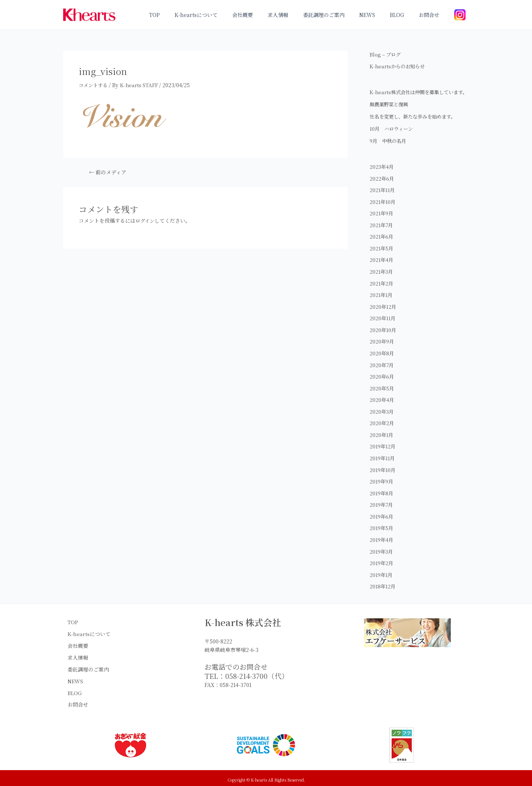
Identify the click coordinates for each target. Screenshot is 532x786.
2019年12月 (383, 454)
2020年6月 (382, 384)
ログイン (146, 220)
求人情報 (298, 15)
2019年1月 (381, 581)
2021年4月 (382, 267)
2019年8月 (382, 500)
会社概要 (267, 15)
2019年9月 (382, 488)
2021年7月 (382, 232)
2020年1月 (382, 442)
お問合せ (431, 15)
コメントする (94, 85)
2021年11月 (382, 198)
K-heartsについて (225, 15)
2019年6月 (382, 523)
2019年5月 (382, 535)
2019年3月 (382, 558)
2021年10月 (383, 209)
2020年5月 (382, 395)
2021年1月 (381, 302)
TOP (188, 15)
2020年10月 (383, 337)
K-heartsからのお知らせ (399, 66)
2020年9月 (382, 349)
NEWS (378, 15)
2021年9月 (382, 221)
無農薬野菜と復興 (390, 112)
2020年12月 (383, 314)
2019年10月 (383, 477)
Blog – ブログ (386, 54)
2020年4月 (382, 407)
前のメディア (109, 172)
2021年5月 (382, 256)
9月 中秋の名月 (389, 148)
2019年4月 (382, 547)
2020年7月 (382, 372)
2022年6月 (382, 186)
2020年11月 (383, 325)
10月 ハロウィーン (393, 136)
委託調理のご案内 (339, 15)
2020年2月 (382, 430)
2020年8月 (382, 360)
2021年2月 (382, 291)
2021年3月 (382, 279)
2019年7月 (382, 512)
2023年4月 (382, 174)
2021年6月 (382, 244)
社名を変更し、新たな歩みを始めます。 (416, 124)
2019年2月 (382, 570)
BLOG (404, 15)
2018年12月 (383, 593)
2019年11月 (382, 465)
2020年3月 (382, 418)
